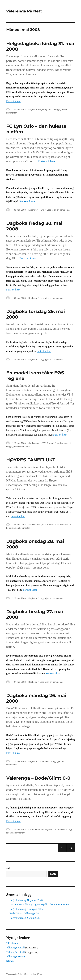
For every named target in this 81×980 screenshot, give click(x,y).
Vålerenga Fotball (16, 948)
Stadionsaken (35, 443)
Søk (8, 868)
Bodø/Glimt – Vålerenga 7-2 (24, 913)
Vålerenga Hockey (16, 956)
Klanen (10, 961)
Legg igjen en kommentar (58, 210)
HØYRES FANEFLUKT (31, 460)
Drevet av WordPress (33, 974)
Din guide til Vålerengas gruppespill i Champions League (39, 905)
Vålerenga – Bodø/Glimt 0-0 (38, 778)
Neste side (71, 848)
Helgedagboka (45, 109)
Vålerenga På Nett (24, 11)
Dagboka (33, 109)
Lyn (42, 210)
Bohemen (44, 761)
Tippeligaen (46, 829)
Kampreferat (34, 829)
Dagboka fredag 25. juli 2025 (25, 918)
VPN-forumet (13, 943)
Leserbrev (33, 210)
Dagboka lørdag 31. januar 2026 (26, 900)
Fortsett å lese (13, 101)
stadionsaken (63, 443)
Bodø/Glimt (60, 829)
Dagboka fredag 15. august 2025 (26, 909)
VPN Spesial (48, 443)
